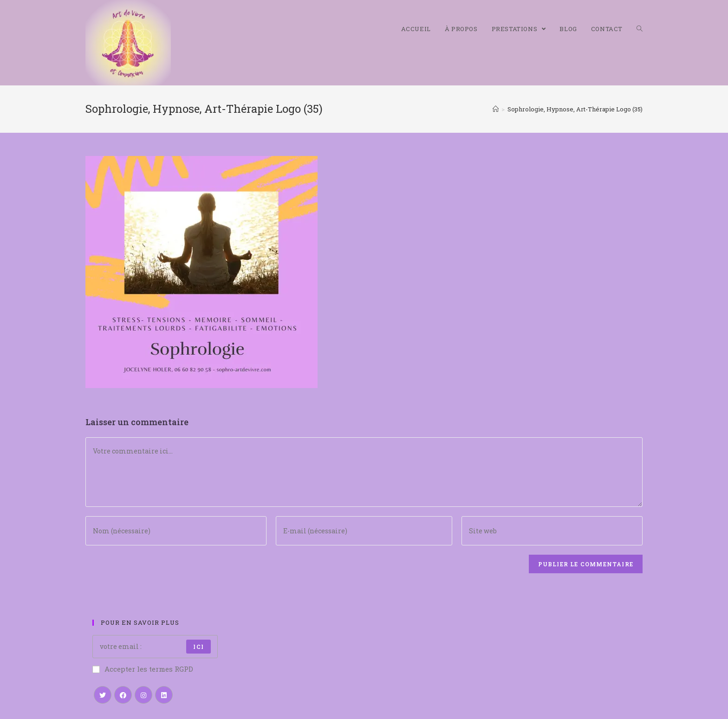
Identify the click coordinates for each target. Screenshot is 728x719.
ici (198, 647)
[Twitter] (103, 695)
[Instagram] (143, 695)
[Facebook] (123, 695)
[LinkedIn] (164, 695)
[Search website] (640, 29)
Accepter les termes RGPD (143, 669)
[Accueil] (496, 109)
